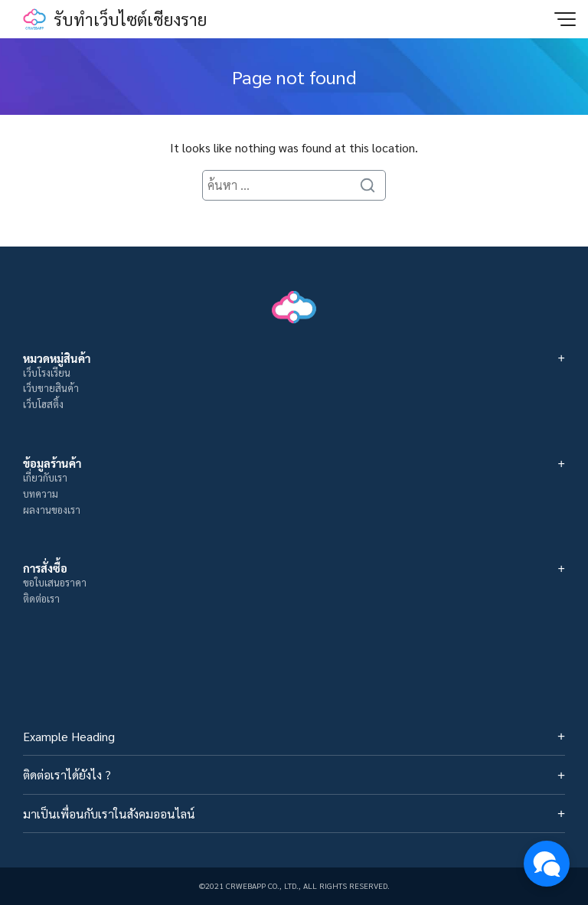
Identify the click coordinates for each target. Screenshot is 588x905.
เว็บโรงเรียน (47, 372)
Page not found (294, 77)
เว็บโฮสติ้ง (43, 404)
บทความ (41, 493)
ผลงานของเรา (52, 510)
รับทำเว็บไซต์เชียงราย (130, 19)
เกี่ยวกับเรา (45, 477)
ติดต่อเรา (41, 598)
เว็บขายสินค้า (51, 388)
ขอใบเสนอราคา (55, 582)
